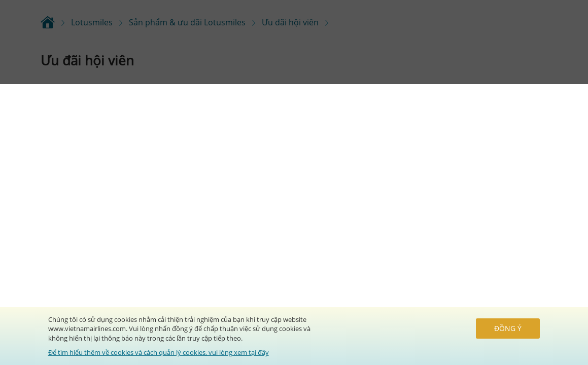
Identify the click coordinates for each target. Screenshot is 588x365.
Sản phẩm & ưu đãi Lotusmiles (187, 22)
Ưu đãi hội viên (290, 22)
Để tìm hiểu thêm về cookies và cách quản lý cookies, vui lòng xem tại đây (159, 352)
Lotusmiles (92, 22)
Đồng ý (508, 328)
